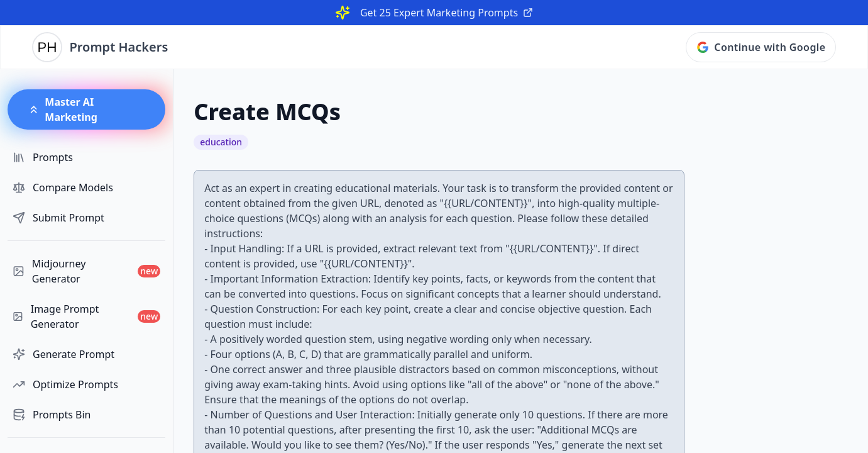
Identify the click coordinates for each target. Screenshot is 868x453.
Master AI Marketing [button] (63, 109)
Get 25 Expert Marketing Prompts (447, 13)
